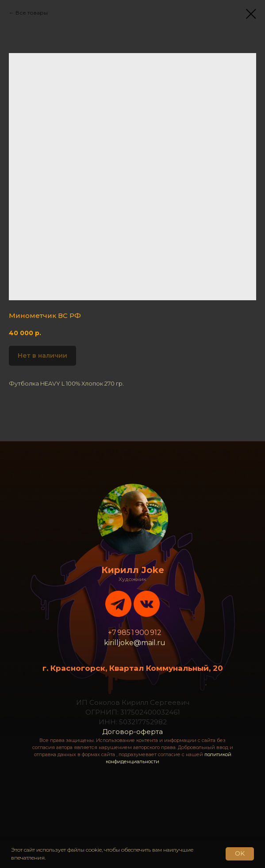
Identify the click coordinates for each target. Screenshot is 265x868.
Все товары (32, 13)
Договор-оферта (132, 732)
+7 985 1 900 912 (135, 633)
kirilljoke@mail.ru (135, 643)
